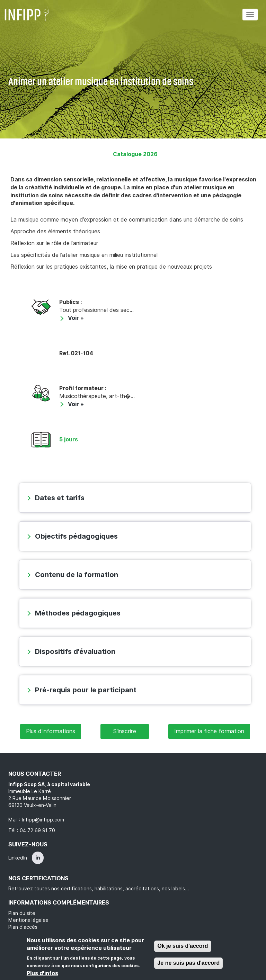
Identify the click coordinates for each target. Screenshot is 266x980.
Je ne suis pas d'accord (188, 963)
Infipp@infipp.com (43, 820)
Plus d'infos (42, 973)
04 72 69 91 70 (37, 830)
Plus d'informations (51, 731)
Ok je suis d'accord (183, 946)
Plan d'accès (23, 927)
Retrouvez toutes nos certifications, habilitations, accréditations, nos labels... (99, 889)
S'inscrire (125, 731)
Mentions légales (28, 920)
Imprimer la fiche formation (209, 731)
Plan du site (22, 913)
